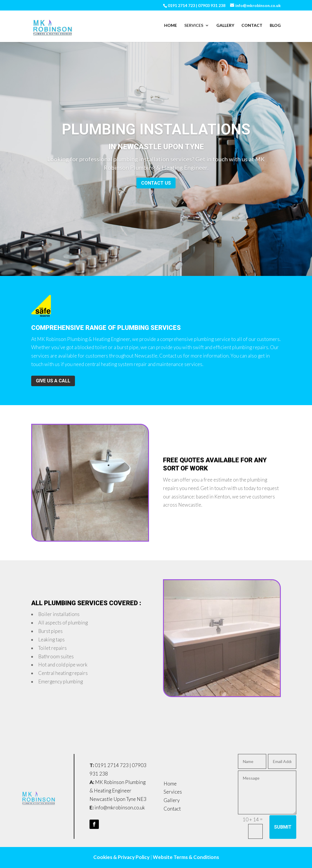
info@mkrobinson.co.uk (120, 807)
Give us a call (53, 381)
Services (194, 26)
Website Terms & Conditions (186, 857)
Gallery (225, 26)
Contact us (156, 185)
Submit (283, 827)
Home (171, 26)
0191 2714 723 (112, 765)
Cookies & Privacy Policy (121, 857)
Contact (252, 26)
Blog (275, 26)
